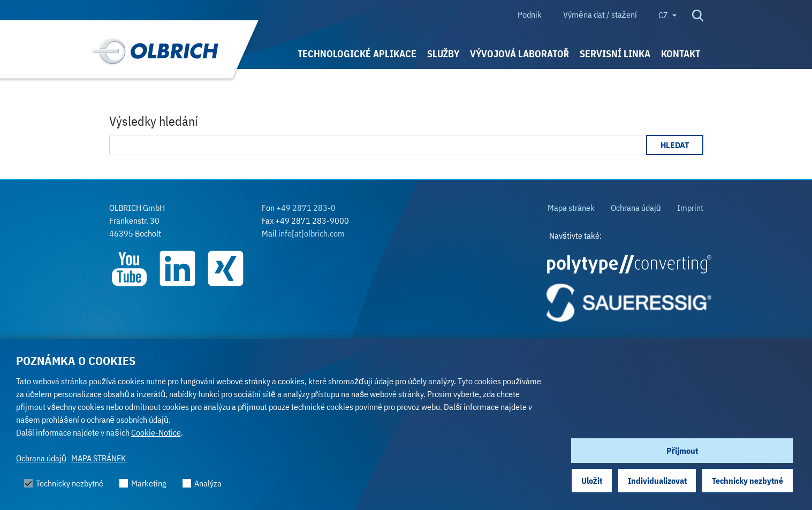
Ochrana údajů (41, 458)
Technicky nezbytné (748, 481)
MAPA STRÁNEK (98, 458)
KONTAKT (681, 54)
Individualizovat (657, 481)
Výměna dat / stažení (600, 14)
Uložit (592, 481)
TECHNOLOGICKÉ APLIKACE (357, 54)
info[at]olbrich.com (312, 233)
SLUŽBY (443, 54)
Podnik (530, 14)
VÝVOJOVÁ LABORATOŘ (519, 54)
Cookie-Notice (156, 432)
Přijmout (682, 451)
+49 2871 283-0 (306, 208)
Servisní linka (615, 54)
